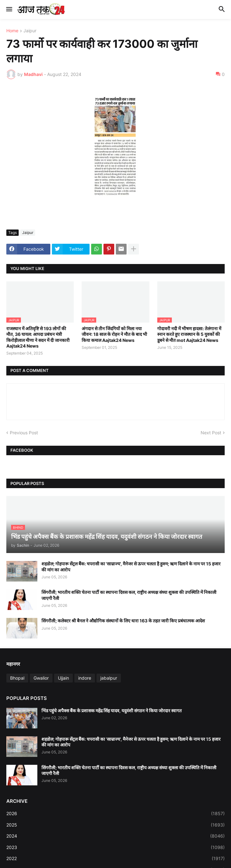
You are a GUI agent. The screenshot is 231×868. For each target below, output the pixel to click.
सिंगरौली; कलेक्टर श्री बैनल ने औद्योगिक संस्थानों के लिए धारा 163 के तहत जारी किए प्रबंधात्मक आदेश (123, 621)
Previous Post (24, 433)
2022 (115, 859)
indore (85, 678)
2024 (115, 836)
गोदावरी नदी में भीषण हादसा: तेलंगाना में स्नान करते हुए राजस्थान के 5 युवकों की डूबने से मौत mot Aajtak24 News (189, 334)
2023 (115, 847)
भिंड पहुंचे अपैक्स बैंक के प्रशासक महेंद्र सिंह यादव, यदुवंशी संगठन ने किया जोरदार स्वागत (112, 711)
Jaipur (30, 31)
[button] (9, 9)
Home (12, 31)
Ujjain (63, 678)
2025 (115, 825)
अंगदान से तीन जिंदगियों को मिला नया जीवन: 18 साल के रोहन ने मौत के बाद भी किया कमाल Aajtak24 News (114, 334)
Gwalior (41, 678)
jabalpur (109, 678)
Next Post (211, 433)
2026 (115, 814)
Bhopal (17, 678)
